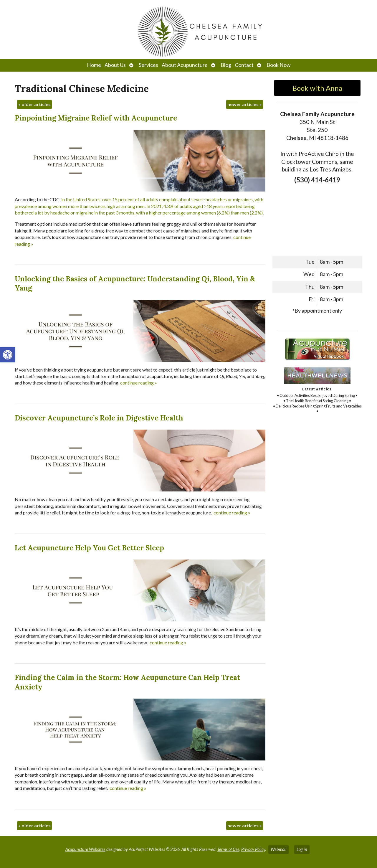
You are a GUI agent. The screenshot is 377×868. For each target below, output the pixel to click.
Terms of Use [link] (228, 849)
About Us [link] (115, 65)
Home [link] (94, 65)
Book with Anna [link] (317, 88)
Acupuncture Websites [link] (85, 849)
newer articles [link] (245, 104)
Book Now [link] (278, 65)
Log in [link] (302, 849)
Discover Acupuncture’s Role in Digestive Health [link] (99, 418)
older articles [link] (34, 104)
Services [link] (148, 65)
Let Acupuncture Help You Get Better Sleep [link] (89, 548)
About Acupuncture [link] (185, 65)
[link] (8, 355)
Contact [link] (244, 65)
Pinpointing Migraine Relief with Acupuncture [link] (96, 118)
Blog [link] (226, 65)
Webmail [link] (278, 849)
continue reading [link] (139, 383)
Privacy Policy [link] (253, 849)
